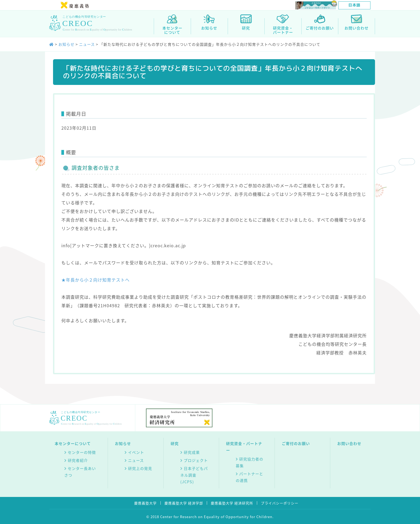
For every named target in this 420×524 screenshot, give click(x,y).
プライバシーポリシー (280, 503)
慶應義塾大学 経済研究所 (232, 503)
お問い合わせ (349, 443)
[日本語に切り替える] (354, 5)
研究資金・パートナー (244, 447)
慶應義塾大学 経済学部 (184, 503)
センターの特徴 (82, 452)
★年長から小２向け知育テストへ (95, 280)
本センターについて (73, 443)
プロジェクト (196, 460)
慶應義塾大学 (145, 503)
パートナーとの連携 (250, 477)
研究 (175, 443)
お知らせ (123, 443)
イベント (136, 452)
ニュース (136, 460)
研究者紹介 (78, 460)
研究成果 (192, 452)
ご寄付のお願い (296, 443)
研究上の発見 (140, 468)
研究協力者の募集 (250, 462)
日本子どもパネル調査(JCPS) (194, 475)
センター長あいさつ (80, 472)
